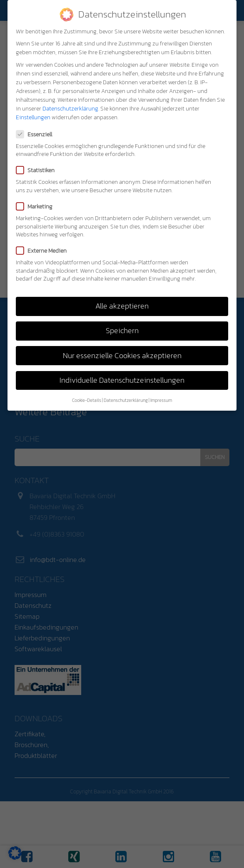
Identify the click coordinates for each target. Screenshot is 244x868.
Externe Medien (44, 251)
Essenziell (37, 134)
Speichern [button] (122, 331)
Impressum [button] (161, 400)
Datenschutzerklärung (70, 109)
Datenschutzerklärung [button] (126, 400)
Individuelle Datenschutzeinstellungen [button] (122, 380)
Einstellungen (33, 117)
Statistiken (38, 170)
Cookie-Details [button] (87, 400)
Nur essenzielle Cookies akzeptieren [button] (122, 356)
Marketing (37, 207)
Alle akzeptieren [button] (122, 306)
